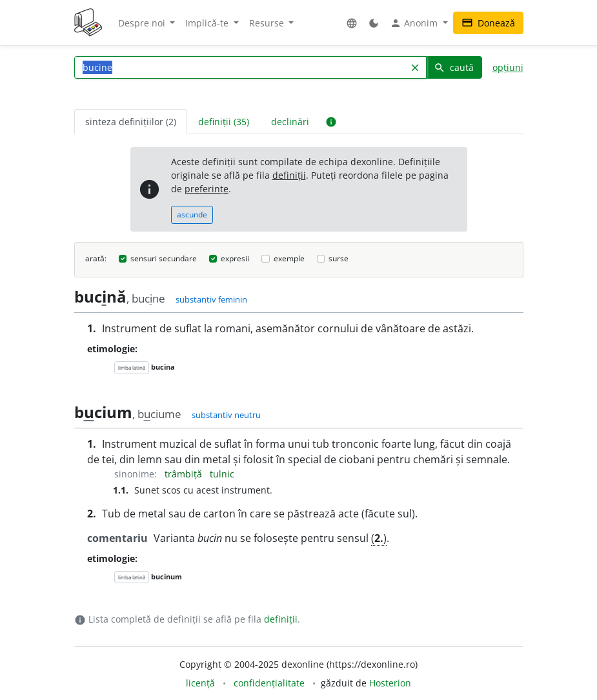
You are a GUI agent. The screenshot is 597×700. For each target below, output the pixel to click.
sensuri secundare (164, 258)
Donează (488, 23)
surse (339, 258)
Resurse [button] (268, 23)
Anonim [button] (415, 23)
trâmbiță (185, 474)
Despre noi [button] (143, 23)
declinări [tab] (290, 122)
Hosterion (390, 683)
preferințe (207, 189)
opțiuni (508, 67)
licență (200, 683)
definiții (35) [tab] (224, 122)
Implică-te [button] (208, 23)
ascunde (192, 215)
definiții (289, 175)
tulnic (222, 474)
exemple (289, 258)
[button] (352, 23)
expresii (235, 258)
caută (454, 67)
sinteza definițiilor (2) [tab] (131, 122)
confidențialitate (269, 683)
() (379, 538)
